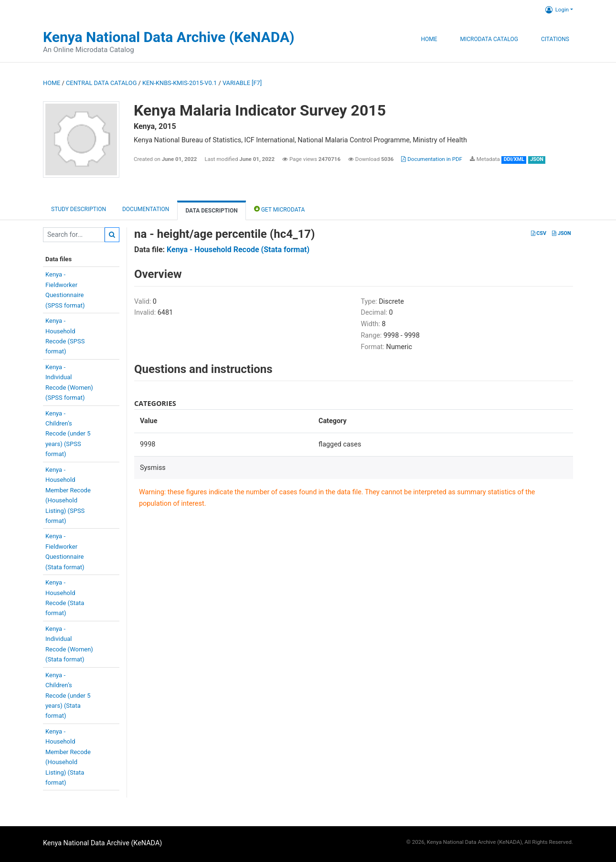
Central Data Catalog (101, 83)
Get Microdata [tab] (280, 209)
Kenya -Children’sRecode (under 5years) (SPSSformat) (68, 434)
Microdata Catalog (489, 39)
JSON (561, 233)
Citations (555, 39)
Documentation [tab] (146, 209)
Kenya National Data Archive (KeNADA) (169, 37)
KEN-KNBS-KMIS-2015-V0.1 (180, 83)
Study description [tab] (79, 209)
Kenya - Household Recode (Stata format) (238, 250)
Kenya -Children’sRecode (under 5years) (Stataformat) (68, 696)
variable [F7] (242, 83)
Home (429, 39)
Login (557, 10)
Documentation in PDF (432, 159)
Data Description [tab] (211, 211)
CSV (539, 233)
